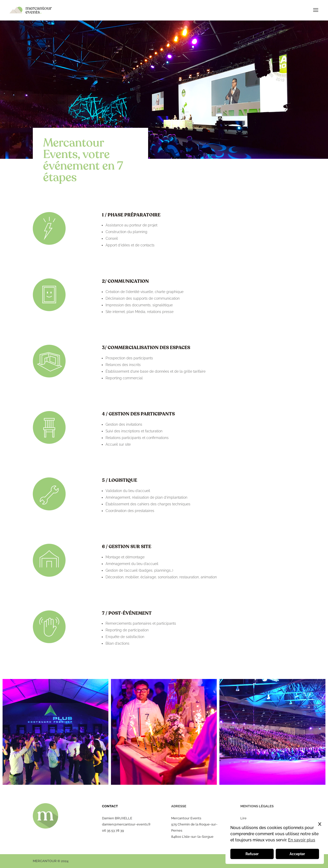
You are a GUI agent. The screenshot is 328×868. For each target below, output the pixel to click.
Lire (243, 818)
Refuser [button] (252, 854)
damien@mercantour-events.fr (126, 824)
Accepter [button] (297, 854)
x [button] (320, 824)
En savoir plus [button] (302, 840)
